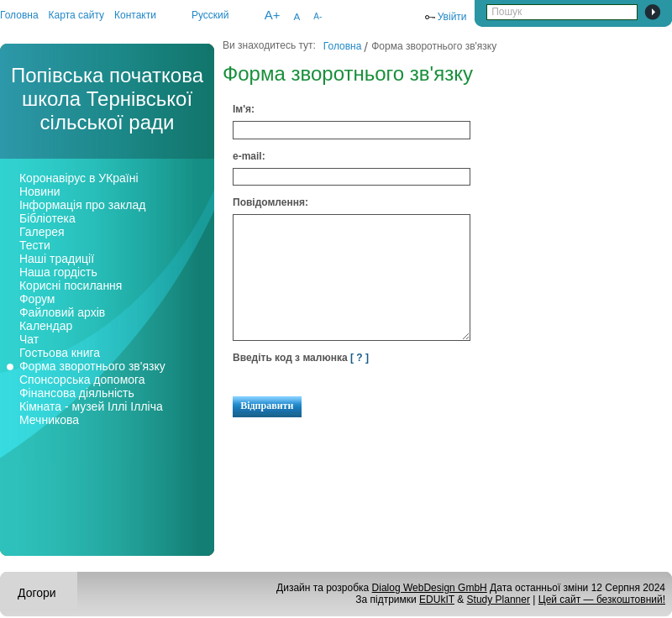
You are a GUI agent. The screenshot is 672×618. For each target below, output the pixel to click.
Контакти (135, 15)
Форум (37, 299)
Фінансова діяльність (77, 393)
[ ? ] (360, 358)
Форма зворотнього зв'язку (92, 366)
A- (318, 16)
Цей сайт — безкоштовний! (602, 600)
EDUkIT (437, 600)
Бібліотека (47, 218)
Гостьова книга (60, 353)
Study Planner (499, 600)
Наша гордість (58, 272)
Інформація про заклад (82, 205)
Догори (37, 593)
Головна (19, 15)
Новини (40, 191)
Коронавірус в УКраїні (79, 178)
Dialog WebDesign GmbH (430, 588)
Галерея (42, 232)
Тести (35, 245)
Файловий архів (62, 312)
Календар (46, 326)
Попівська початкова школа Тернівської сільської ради (107, 99)
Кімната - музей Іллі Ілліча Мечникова (91, 413)
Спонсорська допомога (82, 380)
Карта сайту (76, 15)
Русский (210, 15)
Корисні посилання (71, 285)
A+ (273, 15)
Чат (29, 339)
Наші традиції (57, 259)
